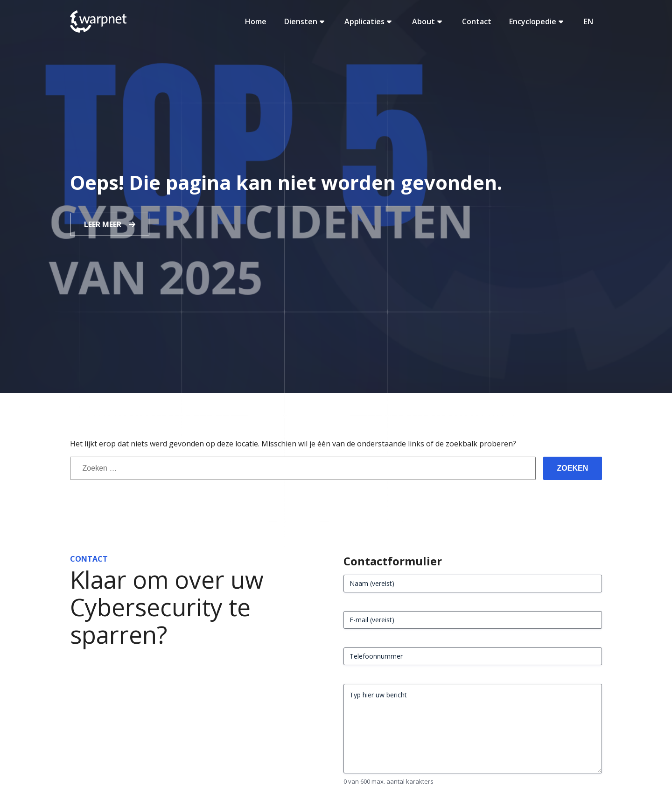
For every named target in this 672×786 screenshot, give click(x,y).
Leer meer (103, 224)
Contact (477, 21)
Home (256, 21)
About (428, 21)
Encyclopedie (537, 21)
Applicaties (369, 21)
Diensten (305, 21)
